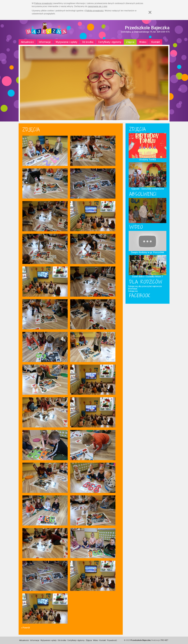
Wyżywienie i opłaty (66, 42)
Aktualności (27, 42)
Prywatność (112, 640)
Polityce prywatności (43, 3)
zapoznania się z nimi (98, 6)
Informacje (45, 42)
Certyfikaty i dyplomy (110, 42)
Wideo (143, 42)
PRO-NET (164, 640)
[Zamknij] (150, 12)
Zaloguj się (133, 291)
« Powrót (25, 628)
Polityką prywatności (95, 11)
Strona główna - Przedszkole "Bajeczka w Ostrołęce (46, 30)
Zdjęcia (130, 42)
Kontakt (156, 42)
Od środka (88, 42)
